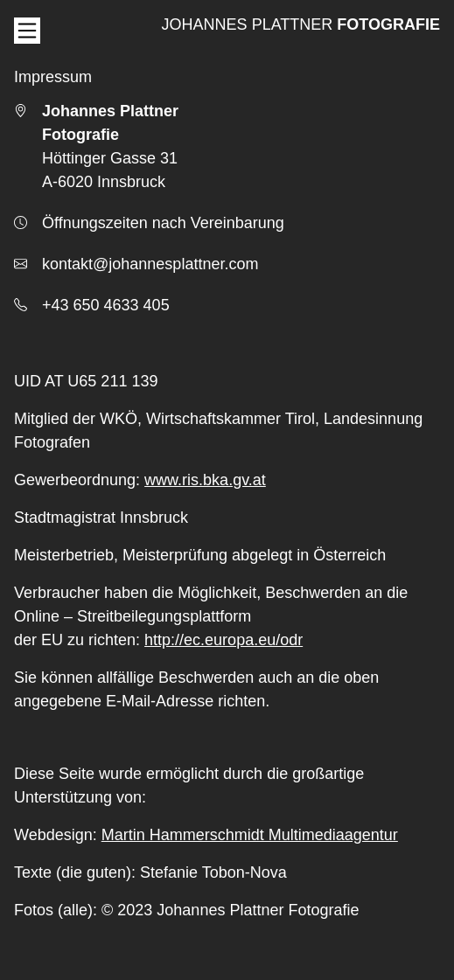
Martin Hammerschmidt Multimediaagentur (250, 835)
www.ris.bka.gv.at (205, 480)
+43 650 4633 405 (106, 305)
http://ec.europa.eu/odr (224, 640)
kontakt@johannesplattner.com (150, 264)
